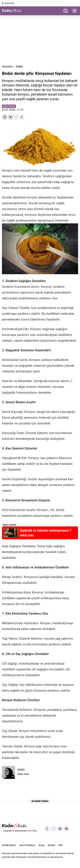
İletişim (52, 845)
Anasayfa (7, 66)
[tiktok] (73, 829)
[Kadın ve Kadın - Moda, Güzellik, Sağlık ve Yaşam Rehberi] (13, 11)
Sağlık (19, 66)
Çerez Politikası (27, 845)
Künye (42, 845)
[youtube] (66, 829)
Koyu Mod (10, 3)
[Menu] (75, 11)
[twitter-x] (54, 829)
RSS (61, 845)
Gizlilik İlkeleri (9, 845)
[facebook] (47, 829)
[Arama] (65, 11)
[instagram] (60, 829)
